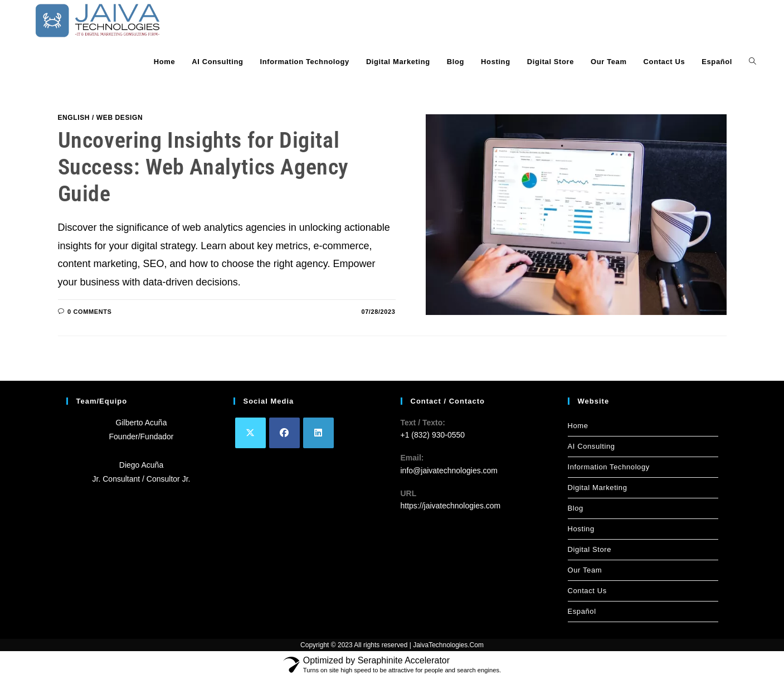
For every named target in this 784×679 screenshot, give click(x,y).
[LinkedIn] (318, 433)
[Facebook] (284, 433)
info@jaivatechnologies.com (449, 471)
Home (578, 426)
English (74, 118)
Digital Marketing (598, 488)
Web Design (120, 118)
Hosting (581, 529)
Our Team (585, 570)
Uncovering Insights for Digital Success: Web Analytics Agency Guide (203, 167)
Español (582, 611)
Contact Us (587, 591)
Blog (576, 508)
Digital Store (590, 549)
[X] (250, 433)
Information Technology (609, 467)
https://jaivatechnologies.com (451, 506)
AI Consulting (591, 446)
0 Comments (89, 312)
